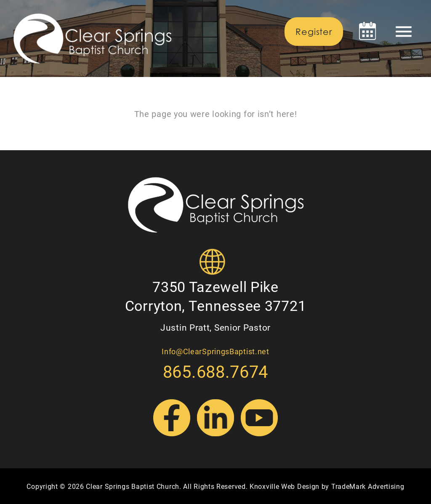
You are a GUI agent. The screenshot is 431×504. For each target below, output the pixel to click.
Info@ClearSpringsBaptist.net (215, 351)
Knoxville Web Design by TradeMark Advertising (327, 486)
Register (314, 32)
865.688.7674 (215, 371)
